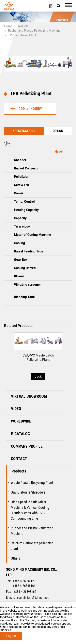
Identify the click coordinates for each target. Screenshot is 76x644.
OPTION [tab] (58, 131)
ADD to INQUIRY (25, 109)
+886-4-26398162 (25, 592)
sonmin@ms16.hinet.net (33, 598)
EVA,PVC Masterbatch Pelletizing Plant (38, 350)
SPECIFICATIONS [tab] (24, 131)
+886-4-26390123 (24, 581)
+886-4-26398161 (24, 586)
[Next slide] (64, 344)
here (3, 627)
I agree (11, 636)
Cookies (67, 614)
